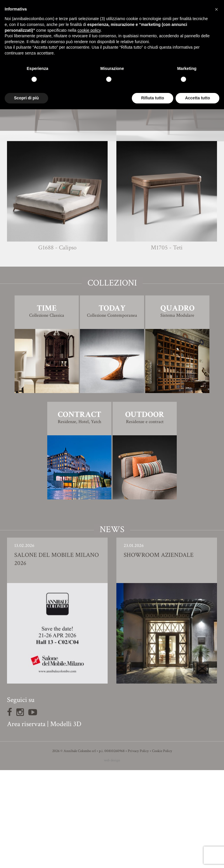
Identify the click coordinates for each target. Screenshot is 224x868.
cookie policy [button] (89, 30)
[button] (216, 9)
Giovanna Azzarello (123, 183)
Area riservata (26, 822)
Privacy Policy (138, 849)
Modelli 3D (66, 822)
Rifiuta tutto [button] (153, 98)
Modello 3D (112, 212)
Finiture (112, 195)
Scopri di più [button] (26, 98)
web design (112, 858)
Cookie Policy (162, 849)
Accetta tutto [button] (197, 98)
